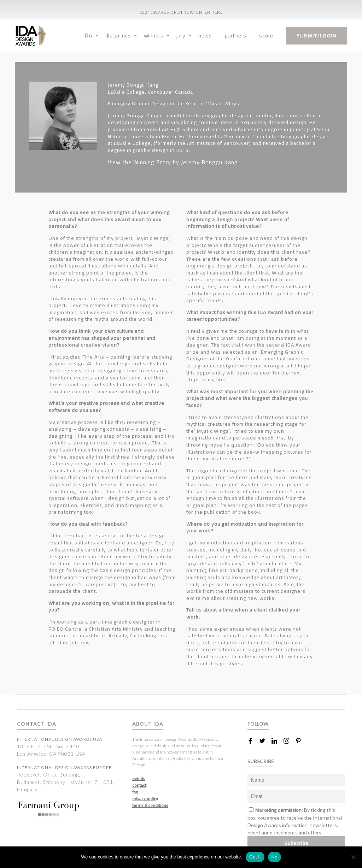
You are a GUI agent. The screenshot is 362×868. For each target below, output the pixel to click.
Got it (255, 857)
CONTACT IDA (37, 724)
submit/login (317, 36)
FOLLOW (258, 724)
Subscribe (296, 843)
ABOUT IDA (148, 724)
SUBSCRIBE (261, 761)
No (275, 857)
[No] (353, 857)
